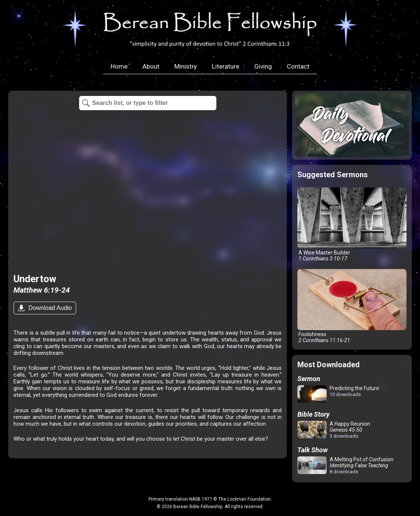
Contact (298, 66)
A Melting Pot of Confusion (345, 465)
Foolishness (352, 306)
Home (119, 66)
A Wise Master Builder (352, 224)
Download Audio (49, 308)
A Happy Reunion (334, 430)
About (151, 66)
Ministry (186, 66)
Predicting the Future (338, 394)
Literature (226, 66)
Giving (263, 66)
